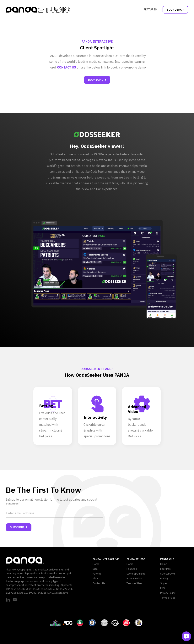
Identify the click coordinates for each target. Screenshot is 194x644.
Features (150, 9)
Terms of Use (134, 583)
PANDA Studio (136, 559)
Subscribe (20, 527)
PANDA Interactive (97, 41)
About (96, 578)
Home (96, 564)
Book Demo (176, 10)
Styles (164, 583)
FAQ (163, 588)
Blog (95, 569)
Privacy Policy (134, 578)
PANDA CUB (167, 559)
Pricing (164, 578)
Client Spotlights (136, 574)
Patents (97, 574)
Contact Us (99, 583)
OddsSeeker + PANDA (97, 369)
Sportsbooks (168, 574)
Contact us (67, 67)
